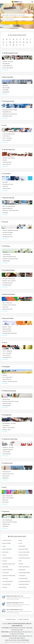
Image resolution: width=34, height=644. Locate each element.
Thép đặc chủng (6, 524)
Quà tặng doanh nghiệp (25, 573)
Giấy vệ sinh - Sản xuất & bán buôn (10, 210)
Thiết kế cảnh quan (7, 162)
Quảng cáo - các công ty (8, 447)
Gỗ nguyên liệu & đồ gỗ (25, 558)
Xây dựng (5, 587)
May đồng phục (6, 64)
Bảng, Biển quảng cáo (8, 450)
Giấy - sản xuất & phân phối (9, 206)
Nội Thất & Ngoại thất (9, 150)
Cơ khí (5, 125)
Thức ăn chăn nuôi (7, 379)
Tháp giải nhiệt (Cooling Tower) (10, 333)
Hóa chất (5, 222)
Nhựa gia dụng (6, 261)
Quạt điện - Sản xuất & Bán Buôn (10, 259)
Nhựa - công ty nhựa (7, 303)
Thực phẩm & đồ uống (9, 270)
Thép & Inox (6, 511)
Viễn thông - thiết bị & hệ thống (10, 110)
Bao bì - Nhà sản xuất (7, 496)
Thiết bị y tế (5, 186)
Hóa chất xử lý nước (7, 235)
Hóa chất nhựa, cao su (8, 237)
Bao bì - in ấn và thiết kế (8, 498)
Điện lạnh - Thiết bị (7, 327)
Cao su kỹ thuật (6, 355)
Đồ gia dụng (7, 246)
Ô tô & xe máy (6, 573)
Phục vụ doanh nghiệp (24, 552)
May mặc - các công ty (8, 61)
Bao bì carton (6, 502)
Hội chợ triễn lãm (7, 454)
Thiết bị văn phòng (7, 403)
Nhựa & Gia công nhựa (9, 294)
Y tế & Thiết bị (7, 174)
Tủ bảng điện (6, 90)
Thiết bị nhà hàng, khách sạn (9, 257)
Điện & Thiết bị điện (8, 77)
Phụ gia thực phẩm (7, 285)
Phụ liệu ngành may (7, 66)
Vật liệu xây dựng (7, 584)
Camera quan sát (7, 472)
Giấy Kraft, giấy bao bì (8, 208)
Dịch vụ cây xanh (7, 164)
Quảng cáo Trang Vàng (24, 619)
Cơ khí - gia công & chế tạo (9, 134)
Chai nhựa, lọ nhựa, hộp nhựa (9, 305)
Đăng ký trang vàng (15, 596)
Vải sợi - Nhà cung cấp (8, 68)
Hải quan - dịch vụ (7, 430)
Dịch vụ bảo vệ (6, 476)
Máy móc (21, 564)
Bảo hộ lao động (7, 543)
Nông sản (5, 375)
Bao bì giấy (5, 213)
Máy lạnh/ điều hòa (7, 329)
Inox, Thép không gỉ (7, 520)
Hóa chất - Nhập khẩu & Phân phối (10, 230)
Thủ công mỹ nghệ (23, 578)
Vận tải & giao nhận (24, 555)
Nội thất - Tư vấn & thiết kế (9, 158)
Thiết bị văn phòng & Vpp (9, 391)
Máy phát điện (6, 92)
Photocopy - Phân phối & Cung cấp (10, 401)
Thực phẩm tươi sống (8, 283)
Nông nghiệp (7, 367)
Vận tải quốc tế (6, 425)
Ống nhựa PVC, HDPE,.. (8, 309)
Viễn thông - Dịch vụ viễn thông (10, 114)
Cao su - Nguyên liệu (8, 351)
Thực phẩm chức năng (8, 184)
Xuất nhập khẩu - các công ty (9, 423)
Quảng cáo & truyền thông (10, 439)
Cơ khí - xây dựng (7, 140)
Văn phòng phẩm (7, 405)
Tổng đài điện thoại (7, 112)
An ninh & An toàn (8, 463)
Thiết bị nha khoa (7, 188)
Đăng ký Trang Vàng (11, 619)
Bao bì (5, 487)
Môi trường (6, 567)
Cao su (5, 343)
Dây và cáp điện (6, 88)
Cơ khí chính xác (6, 136)
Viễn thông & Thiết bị (9, 101)
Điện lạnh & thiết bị (8, 318)
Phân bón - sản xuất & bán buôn (10, 381)
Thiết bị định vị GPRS (7, 116)
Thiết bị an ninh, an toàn (8, 474)
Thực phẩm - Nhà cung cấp (9, 279)
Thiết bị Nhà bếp (7, 254)
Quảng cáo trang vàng (15, 603)
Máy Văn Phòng (6, 399)
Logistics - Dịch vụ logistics (9, 428)
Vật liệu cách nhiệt (7, 331)
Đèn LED (5, 160)
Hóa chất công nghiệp (8, 232)
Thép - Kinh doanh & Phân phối (10, 522)
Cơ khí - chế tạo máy (7, 138)
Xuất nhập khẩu (7, 415)
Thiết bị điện (5, 86)
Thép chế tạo (6, 526)
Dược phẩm (5, 182)
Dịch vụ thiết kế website (15, 610)
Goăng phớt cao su (7, 357)
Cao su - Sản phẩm (7, 353)
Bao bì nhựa (5, 307)
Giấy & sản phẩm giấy (9, 198)
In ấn (20, 561)
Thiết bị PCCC (6, 478)
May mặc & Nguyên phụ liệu (11, 53)
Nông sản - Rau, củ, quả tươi (9, 281)
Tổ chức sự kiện (6, 452)
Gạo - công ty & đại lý (7, 377)
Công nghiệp (22, 546)
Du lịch (4, 555)
